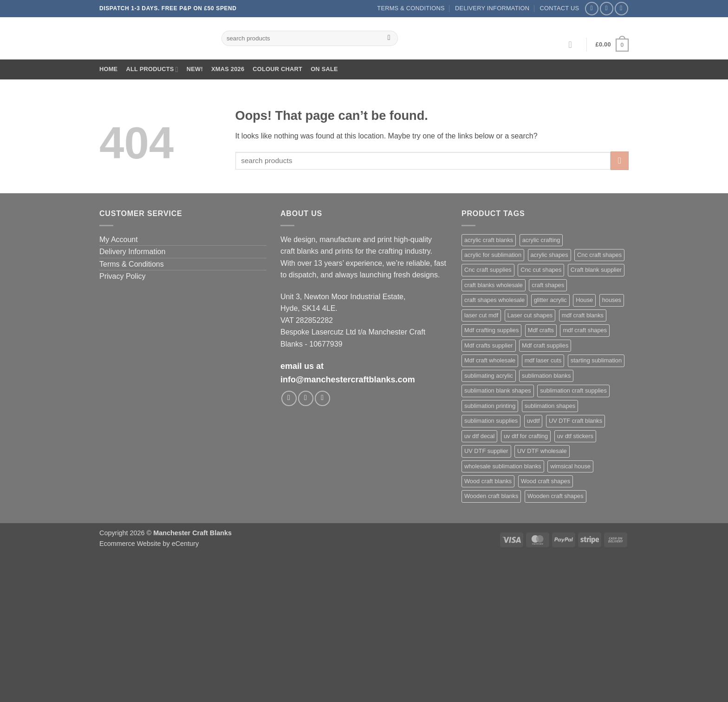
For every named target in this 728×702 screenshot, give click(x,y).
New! (195, 69)
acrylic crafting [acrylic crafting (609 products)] (541, 240)
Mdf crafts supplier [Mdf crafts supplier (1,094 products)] (489, 345)
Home (108, 69)
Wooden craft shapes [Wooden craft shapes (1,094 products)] (556, 496)
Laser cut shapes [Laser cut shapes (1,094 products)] (530, 315)
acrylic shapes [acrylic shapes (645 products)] (549, 255)
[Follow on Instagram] (607, 9)
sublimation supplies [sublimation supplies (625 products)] (491, 421)
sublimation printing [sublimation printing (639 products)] (490, 406)
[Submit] (389, 39)
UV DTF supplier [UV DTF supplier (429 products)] (486, 451)
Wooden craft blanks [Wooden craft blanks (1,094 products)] (491, 496)
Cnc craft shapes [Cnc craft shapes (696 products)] (599, 255)
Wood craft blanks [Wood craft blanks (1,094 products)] (488, 481)
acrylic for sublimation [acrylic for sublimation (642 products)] (493, 255)
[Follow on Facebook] (592, 9)
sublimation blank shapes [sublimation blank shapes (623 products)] (498, 390)
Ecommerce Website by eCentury (149, 544)
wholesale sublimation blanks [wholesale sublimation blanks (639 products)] (503, 466)
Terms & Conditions (411, 8)
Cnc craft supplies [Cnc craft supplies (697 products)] (488, 270)
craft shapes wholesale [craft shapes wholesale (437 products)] (494, 300)
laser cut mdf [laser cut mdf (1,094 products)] (481, 315)
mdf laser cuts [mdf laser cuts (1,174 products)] (543, 360)
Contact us (560, 8)
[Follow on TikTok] (621, 9)
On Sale (324, 69)
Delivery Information (492, 8)
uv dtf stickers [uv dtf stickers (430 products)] (575, 436)
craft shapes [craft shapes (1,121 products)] (548, 285)
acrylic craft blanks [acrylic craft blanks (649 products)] (489, 240)
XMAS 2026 (228, 69)
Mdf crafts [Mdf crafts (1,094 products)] (541, 330)
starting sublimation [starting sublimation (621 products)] (596, 360)
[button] (573, 45)
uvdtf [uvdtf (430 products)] (533, 421)
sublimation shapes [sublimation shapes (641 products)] (550, 406)
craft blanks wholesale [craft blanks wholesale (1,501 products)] (494, 285)
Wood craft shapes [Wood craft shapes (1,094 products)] (546, 481)
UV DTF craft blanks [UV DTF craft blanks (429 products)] (575, 421)
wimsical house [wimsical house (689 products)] (570, 466)
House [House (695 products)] (584, 300)
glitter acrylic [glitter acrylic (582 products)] (550, 300)
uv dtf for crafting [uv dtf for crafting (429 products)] (526, 436)
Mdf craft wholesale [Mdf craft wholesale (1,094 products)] (490, 360)
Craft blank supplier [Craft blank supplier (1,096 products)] (596, 270)
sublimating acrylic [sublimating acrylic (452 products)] (489, 376)
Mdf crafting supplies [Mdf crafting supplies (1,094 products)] (491, 330)
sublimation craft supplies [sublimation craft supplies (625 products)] (573, 390)
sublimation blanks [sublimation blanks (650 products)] (546, 376)
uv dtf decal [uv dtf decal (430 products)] (479, 436)
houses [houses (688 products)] (612, 300)
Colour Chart (277, 69)
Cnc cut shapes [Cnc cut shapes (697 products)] (541, 270)
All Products (152, 69)
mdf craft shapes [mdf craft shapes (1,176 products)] (585, 330)
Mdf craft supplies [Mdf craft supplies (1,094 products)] (545, 345)
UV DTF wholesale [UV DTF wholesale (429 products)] (542, 451)
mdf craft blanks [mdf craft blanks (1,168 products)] (583, 315)
